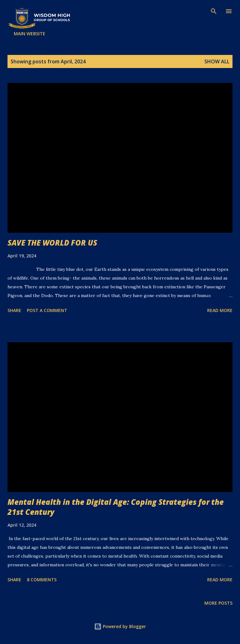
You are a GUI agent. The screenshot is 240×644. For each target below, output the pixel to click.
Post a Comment (47, 310)
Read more (220, 310)
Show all (217, 61)
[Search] (214, 11)
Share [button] (14, 310)
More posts (218, 603)
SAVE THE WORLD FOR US (52, 243)
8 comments (42, 580)
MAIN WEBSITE (30, 34)
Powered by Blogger (120, 626)
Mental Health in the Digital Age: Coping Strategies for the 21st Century (116, 507)
